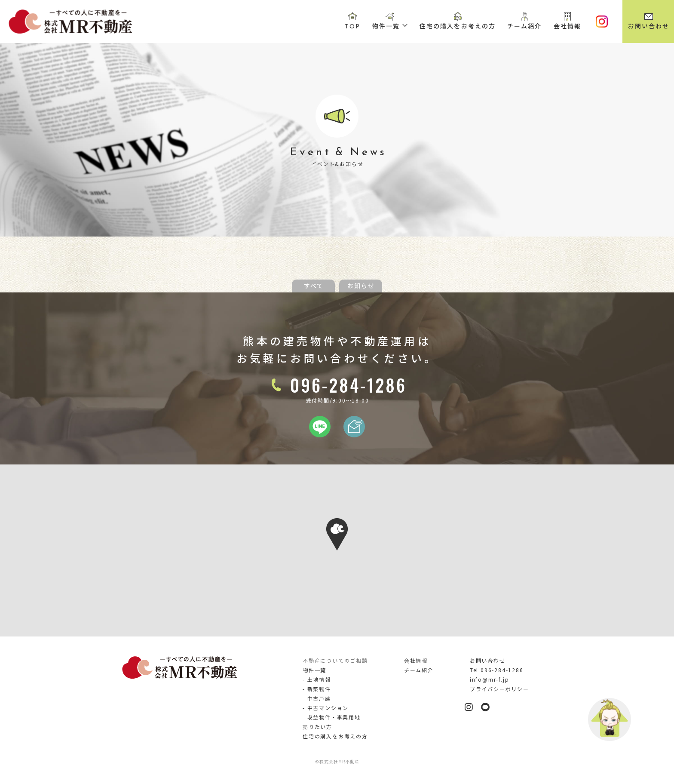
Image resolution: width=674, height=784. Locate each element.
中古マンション (328, 708)
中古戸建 (319, 698)
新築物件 (319, 689)
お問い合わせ (649, 26)
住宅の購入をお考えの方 (458, 26)
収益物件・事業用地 (334, 717)
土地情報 (319, 679)
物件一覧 (386, 26)
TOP (352, 26)
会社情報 (567, 26)
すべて (314, 286)
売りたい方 (317, 727)
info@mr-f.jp (490, 679)
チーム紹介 (525, 26)
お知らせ (361, 286)
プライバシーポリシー (499, 689)
